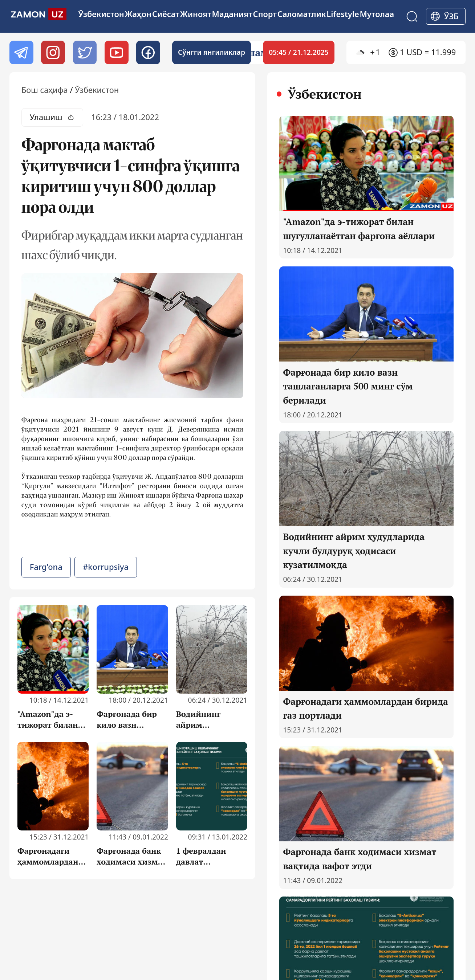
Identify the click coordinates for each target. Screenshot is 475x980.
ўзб (451, 16)
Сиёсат (166, 14)
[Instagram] (53, 52)
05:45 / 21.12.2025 (299, 52)
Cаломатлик (302, 14)
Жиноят (196, 14)
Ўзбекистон (101, 14)
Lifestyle (343, 14)
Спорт (265, 14)
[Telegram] (21, 52)
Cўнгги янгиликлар (212, 52)
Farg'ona (46, 567)
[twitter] (85, 52)
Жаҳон (138, 14)
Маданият (232, 14)
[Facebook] (148, 52)
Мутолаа (377, 14)
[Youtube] (116, 52)
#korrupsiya (106, 567)
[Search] (412, 17)
